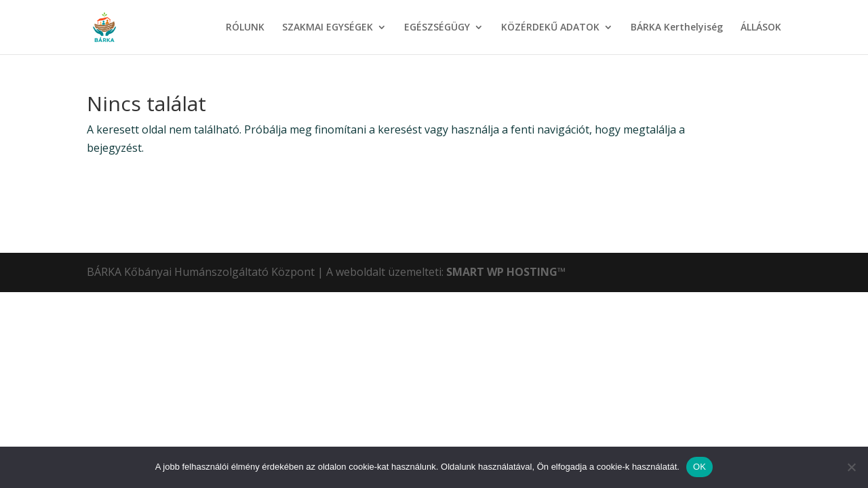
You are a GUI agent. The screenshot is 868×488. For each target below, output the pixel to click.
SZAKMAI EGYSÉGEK (328, 28)
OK (699, 467)
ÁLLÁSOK (761, 28)
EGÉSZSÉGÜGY (437, 28)
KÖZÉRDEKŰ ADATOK (550, 28)
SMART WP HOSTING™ (506, 272)
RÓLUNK (245, 28)
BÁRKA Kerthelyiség (677, 28)
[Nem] (851, 467)
